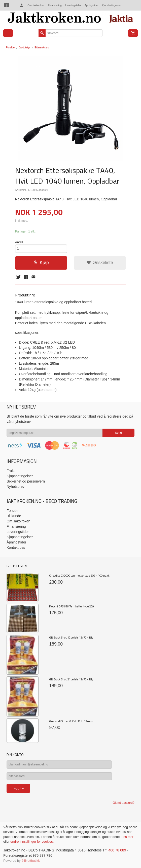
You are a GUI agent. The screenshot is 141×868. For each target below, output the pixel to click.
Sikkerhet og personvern (26, 481)
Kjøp (41, 263)
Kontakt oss (16, 547)
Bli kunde (14, 516)
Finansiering (55, 5)
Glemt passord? (123, 803)
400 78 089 (117, 850)
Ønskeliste (100, 263)
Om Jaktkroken (36, 5)
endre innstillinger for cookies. (32, 842)
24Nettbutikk (30, 861)
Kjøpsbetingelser (111, 5)
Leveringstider (73, 5)
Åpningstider (92, 5)
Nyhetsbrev (15, 487)
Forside (10, 47)
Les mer (128, 837)
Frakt (11, 471)
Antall (19, 242)
